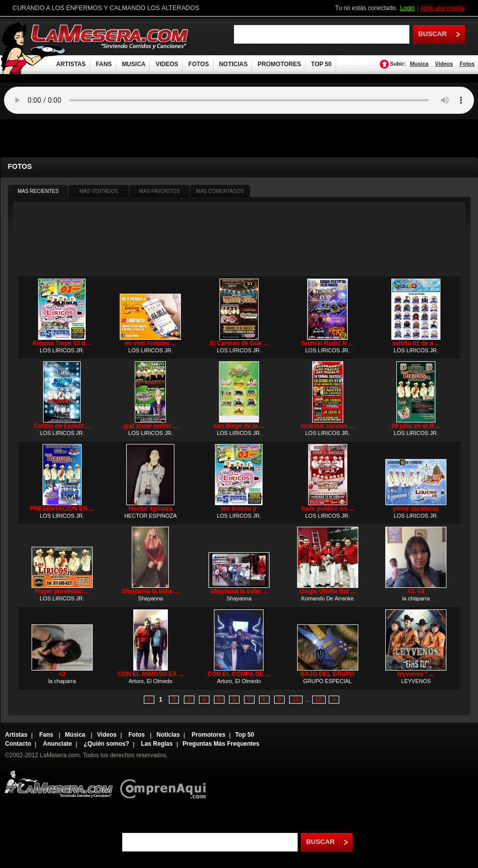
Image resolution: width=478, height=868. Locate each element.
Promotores (208, 735)
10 (296, 700)
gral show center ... (151, 426)
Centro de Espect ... (62, 426)
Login (407, 8)
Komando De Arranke (327, 598)
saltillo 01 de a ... (416, 343)
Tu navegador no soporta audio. (239, 100)
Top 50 (245, 735)
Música (76, 735)
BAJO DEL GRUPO (328, 674)
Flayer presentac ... (62, 591)
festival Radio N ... (327, 343)
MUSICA (134, 64)
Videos (444, 64)
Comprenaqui (166, 782)
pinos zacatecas (416, 509)
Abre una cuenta (442, 8)
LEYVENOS (416, 681)
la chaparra (416, 598)
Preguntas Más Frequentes (221, 744)
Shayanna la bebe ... (151, 591)
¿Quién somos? (106, 744)
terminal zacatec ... (327, 426)
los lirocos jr (239, 509)
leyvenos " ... (416, 674)
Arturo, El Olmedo (151, 681)
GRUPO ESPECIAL (327, 681)
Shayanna (151, 598)
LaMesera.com (110, 36)
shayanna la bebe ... (239, 591)
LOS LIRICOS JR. (62, 350)
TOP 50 (321, 64)
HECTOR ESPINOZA (151, 516)
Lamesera (58, 782)
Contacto (18, 744)
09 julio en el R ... (416, 426)
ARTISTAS (71, 64)
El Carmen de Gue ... (239, 343)
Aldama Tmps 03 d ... (62, 343)
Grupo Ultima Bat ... (328, 591)
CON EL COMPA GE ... (239, 674)
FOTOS (199, 64)
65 (319, 700)
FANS (104, 64)
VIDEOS (167, 64)
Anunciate (58, 744)
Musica (419, 64)
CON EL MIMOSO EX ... (151, 674)
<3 (62, 674)
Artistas (16, 735)
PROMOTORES (279, 64)
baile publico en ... (328, 509)
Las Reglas (157, 744)
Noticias (168, 735)
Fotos (467, 64)
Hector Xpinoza (151, 509)
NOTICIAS (233, 64)
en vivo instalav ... (151, 343)
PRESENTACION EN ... (62, 509)
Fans (47, 735)
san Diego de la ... (239, 426)
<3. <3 (416, 591)
